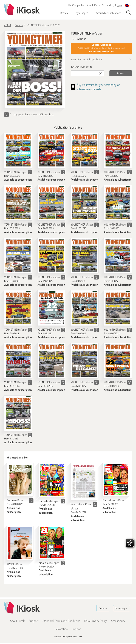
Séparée (15, 500)
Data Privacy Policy (96, 621)
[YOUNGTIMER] (18, 150)
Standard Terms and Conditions (61, 621)
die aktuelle (49, 563)
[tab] (101, 67)
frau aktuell (49, 501)
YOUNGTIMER (15, 172)
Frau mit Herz (114, 500)
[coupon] (84, 73)
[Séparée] (20, 480)
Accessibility (118, 621)
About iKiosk (93, 5)
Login (118, 5)
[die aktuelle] (52, 542)
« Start (8, 25)
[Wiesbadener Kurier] (84, 482)
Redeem (121, 73)
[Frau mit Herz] (116, 480)
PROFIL (15, 564)
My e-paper (82, 13)
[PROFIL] (20, 543)
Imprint (76, 629)
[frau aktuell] (52, 480)
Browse (64, 13)
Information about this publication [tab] (87, 59)
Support (107, 5)
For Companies (76, 5)
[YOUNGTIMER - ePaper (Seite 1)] (35, 69)
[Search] (129, 13)
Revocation (61, 629)
